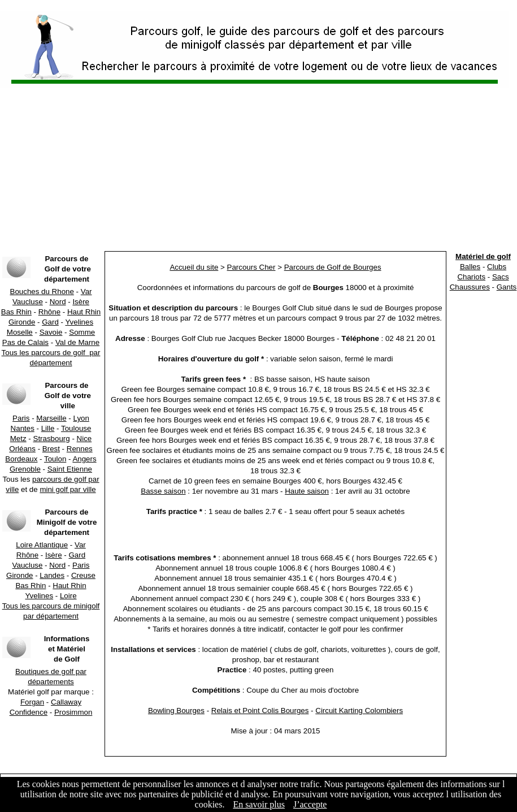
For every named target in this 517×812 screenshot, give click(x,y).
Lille (48, 428)
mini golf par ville (68, 489)
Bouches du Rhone (42, 291)
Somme (82, 332)
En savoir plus (259, 804)
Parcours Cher (251, 267)
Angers (84, 459)
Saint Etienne (70, 469)
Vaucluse (28, 302)
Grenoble (25, 469)
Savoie (51, 332)
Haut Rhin (84, 312)
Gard (50, 322)
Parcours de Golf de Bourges (333, 267)
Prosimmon (73, 712)
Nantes (23, 428)
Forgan (32, 702)
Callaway (66, 702)
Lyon (81, 418)
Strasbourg (52, 439)
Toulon (55, 459)
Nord (58, 302)
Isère (81, 302)
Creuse (83, 575)
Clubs (497, 267)
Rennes (80, 449)
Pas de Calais (25, 342)
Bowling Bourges (176, 710)
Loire (68, 596)
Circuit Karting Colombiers (359, 710)
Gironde (22, 322)
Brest (51, 449)
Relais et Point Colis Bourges (260, 710)
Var (86, 291)
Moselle (20, 332)
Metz (18, 439)
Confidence (29, 712)
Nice (84, 439)
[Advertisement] (258, 170)
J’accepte (310, 804)
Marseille (51, 418)
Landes (52, 575)
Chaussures (470, 287)
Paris (21, 418)
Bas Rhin (16, 312)
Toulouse (76, 428)
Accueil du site (194, 267)
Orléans (22, 449)
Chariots (471, 277)
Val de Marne (77, 342)
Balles (470, 267)
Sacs (501, 277)
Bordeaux (21, 459)
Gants (507, 287)
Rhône (49, 312)
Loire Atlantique (42, 545)
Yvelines (79, 322)
